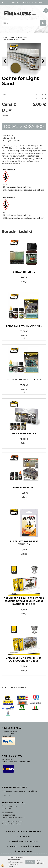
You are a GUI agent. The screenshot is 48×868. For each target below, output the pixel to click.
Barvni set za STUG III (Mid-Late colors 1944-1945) (24, 659)
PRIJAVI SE (6, 795)
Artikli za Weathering (12, 39)
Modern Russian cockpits (24, 380)
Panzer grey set (24, 488)
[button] (43, 61)
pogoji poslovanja (32, 846)
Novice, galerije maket (31, 831)
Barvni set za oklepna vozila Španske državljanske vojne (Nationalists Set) (24, 601)
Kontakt (14, 846)
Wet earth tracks (24, 434)
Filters (24, 39)
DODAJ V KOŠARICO (24, 126)
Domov (5, 37)
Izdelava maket (25, 851)
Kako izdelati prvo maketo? (25, 841)
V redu (30, 862)
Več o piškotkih (41, 862)
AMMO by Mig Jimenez (18, 37)
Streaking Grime (24, 272)
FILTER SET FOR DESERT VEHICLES (24, 543)
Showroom (25, 836)
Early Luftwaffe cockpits (24, 326)
